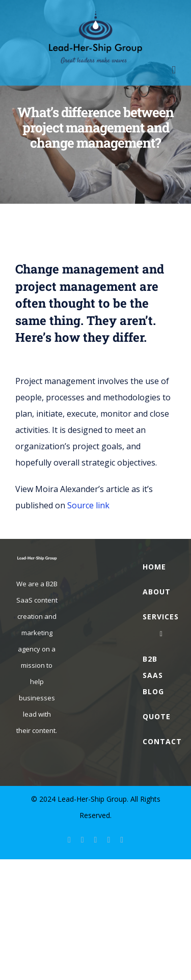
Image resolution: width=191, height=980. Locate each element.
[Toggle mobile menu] (174, 70)
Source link (88, 505)
